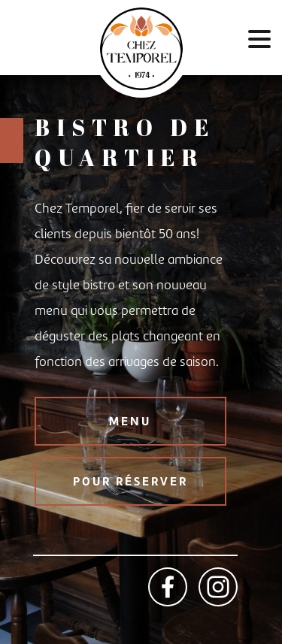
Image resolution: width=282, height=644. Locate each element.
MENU (130, 421)
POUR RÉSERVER (130, 481)
